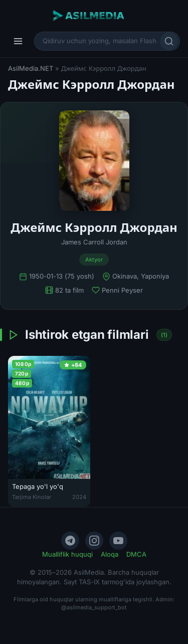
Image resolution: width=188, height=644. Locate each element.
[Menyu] (18, 41)
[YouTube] (118, 541)
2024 (79, 497)
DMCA (136, 554)
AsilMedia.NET (31, 68)
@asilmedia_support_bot (94, 607)
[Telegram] (70, 541)
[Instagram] (94, 541)
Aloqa (110, 554)
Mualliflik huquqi (67, 554)
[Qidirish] (169, 41)
